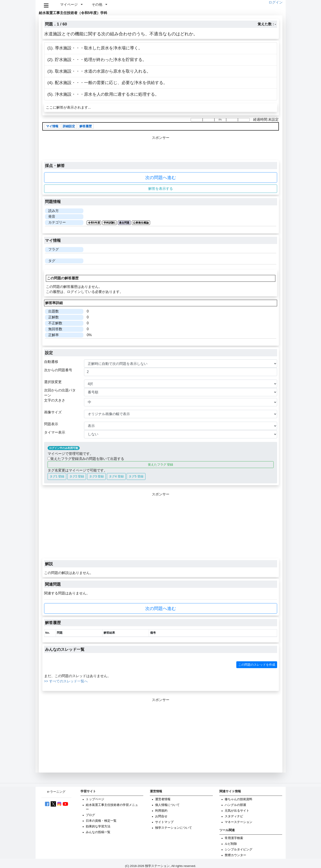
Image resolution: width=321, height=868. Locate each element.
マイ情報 (52, 126)
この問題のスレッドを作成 (257, 665)
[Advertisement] (161, 528)
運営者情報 (163, 799)
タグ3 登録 (97, 476)
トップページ (95, 799)
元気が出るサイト (237, 811)
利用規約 (161, 811)
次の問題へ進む (161, 178)
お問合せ (161, 816)
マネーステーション (239, 822)
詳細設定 (69, 126)
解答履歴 (86, 126)
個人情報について (167, 805)
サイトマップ (164, 822)
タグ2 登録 (77, 476)
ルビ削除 (231, 844)
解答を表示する (161, 189)
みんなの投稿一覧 (98, 832)
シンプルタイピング (239, 849)
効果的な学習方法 (98, 826)
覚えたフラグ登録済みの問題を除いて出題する (86, 459)
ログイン (276, 2)
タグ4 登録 (116, 476)
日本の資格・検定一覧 (101, 821)
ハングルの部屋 (235, 805)
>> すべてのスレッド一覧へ (66, 681)
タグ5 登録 (136, 476)
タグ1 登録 (57, 476)
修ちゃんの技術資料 (239, 799)
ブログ (90, 815)
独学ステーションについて (174, 828)
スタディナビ (234, 816)
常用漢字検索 (234, 838)
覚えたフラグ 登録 (161, 464)
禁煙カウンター (235, 855)
